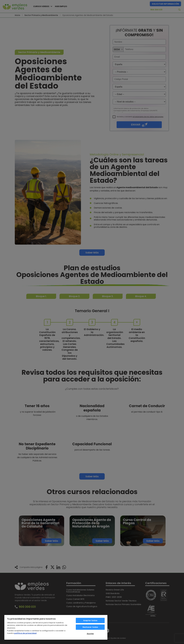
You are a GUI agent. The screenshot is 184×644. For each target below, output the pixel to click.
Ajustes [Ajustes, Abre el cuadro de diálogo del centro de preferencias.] (90, 634)
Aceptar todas (90, 620)
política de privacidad (25, 633)
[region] (56, 627)
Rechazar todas (90, 627)
